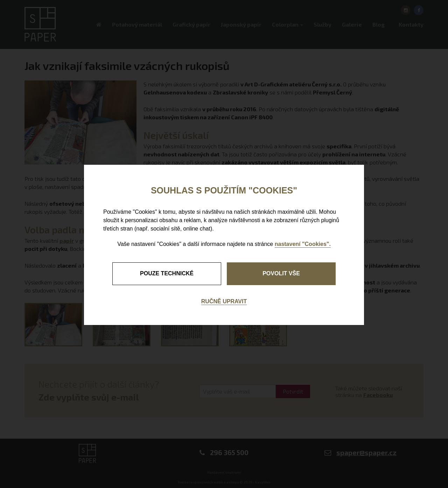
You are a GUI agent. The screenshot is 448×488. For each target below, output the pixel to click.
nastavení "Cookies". (303, 244)
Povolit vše (281, 273)
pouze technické (167, 273)
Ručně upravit (224, 301)
